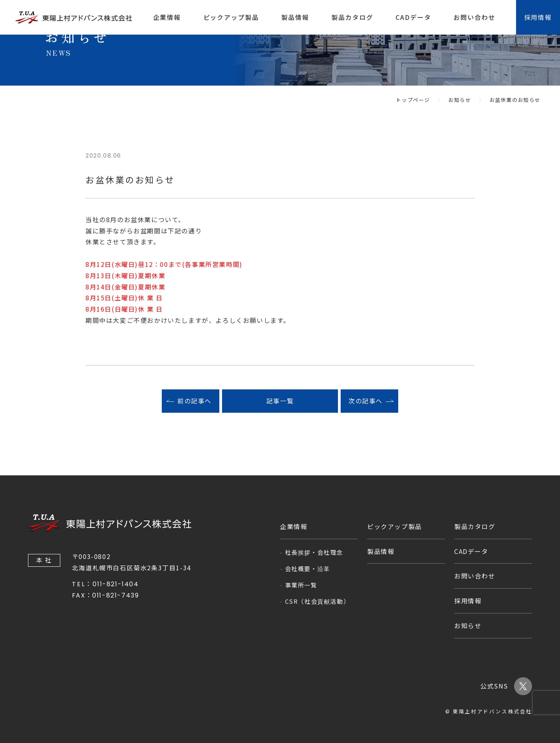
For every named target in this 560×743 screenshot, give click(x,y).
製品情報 (295, 17)
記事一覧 (280, 401)
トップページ (413, 100)
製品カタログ (352, 17)
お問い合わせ (474, 17)
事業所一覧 (301, 585)
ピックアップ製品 (231, 17)
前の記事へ (194, 401)
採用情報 (468, 601)
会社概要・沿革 (308, 569)
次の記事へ (366, 401)
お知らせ (460, 100)
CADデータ (413, 17)
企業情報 (167, 17)
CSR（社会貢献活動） (318, 601)
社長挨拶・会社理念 (314, 552)
